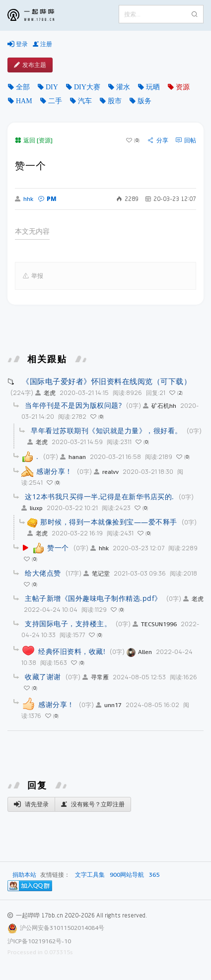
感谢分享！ (54, 471)
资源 (183, 87)
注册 (42, 44)
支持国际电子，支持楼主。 (68, 623)
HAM (24, 101)
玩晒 (153, 87)
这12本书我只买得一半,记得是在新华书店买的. (100, 496)
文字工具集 (90, 875)
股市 (115, 101)
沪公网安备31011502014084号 (62, 928)
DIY (52, 87)
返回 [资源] (34, 140)
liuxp (32, 508)
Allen (139, 652)
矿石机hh (160, 406)
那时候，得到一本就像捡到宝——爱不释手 (109, 522)
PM (47, 199)
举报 (33, 276)
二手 (55, 101)
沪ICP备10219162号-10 (39, 941)
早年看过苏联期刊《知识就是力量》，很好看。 (106, 430)
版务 (144, 101)
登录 (18, 44)
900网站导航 (127, 875)
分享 (158, 140)
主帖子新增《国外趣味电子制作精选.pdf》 (93, 598)
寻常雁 (96, 677)
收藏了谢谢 (43, 677)
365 (154, 875)
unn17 (109, 705)
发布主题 (30, 65)
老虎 (45, 393)
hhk (24, 199)
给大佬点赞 (43, 573)
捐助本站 (24, 875)
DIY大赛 (87, 87)
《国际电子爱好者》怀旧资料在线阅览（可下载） (106, 381)
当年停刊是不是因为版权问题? (73, 405)
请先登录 (31, 804)
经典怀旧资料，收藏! (72, 651)
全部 (23, 87)
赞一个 (58, 548)
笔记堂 (97, 573)
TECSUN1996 (155, 624)
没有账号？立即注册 (93, 804)
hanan (73, 457)
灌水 (123, 87)
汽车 (85, 101)
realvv (106, 472)
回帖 (186, 140)
